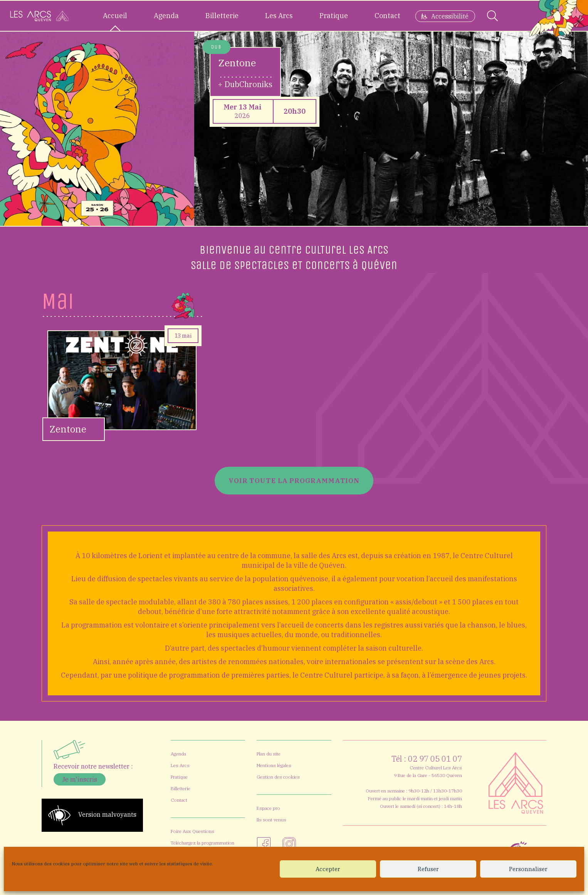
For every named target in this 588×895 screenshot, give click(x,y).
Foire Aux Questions (192, 831)
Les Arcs (279, 16)
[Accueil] (39, 16)
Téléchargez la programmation (202, 843)
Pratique (334, 16)
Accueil (115, 16)
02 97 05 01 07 (435, 759)
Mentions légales (274, 765)
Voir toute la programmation (294, 480)
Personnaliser (528, 869)
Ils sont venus (271, 820)
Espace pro (268, 808)
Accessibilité (450, 16)
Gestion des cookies (278, 777)
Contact (387, 16)
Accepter (328, 869)
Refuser (428, 869)
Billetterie (222, 16)
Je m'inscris (80, 779)
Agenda (166, 16)
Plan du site (269, 754)
